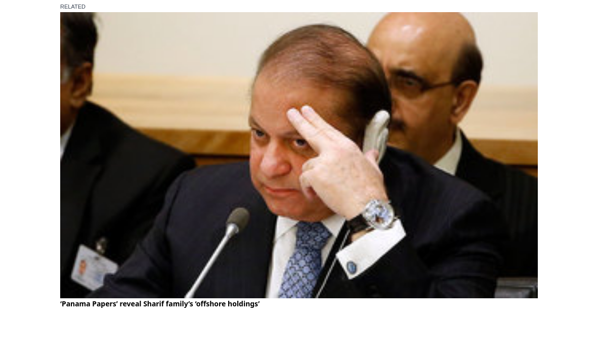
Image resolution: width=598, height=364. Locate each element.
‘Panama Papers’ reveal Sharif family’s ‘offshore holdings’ (160, 304)
